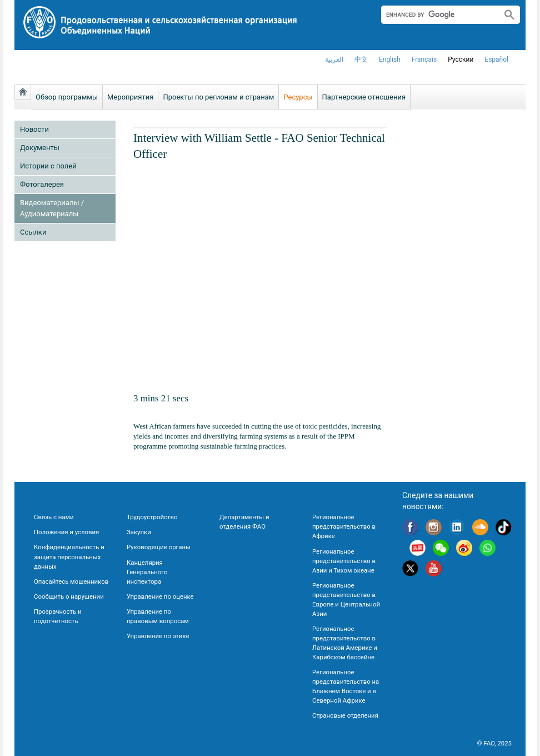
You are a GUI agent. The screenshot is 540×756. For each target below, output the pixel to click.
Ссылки (33, 232)
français (424, 59)
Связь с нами (54, 517)
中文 (361, 59)
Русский (461, 59)
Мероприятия (130, 97)
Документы (40, 148)
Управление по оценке (160, 596)
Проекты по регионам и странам (218, 97)
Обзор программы (67, 97)
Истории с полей (48, 166)
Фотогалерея (42, 184)
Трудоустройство (152, 517)
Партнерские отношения (364, 97)
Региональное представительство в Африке (344, 526)
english (390, 59)
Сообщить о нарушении (69, 596)
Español (496, 59)
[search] (437, 14)
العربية (334, 59)
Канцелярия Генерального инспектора (147, 572)
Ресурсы (298, 97)
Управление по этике (158, 636)
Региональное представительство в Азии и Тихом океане (344, 561)
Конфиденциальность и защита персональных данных (69, 556)
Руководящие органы (159, 547)
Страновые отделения (345, 715)
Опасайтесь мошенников (71, 581)
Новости (34, 129)
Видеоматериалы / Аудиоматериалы (52, 208)
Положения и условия (66, 532)
